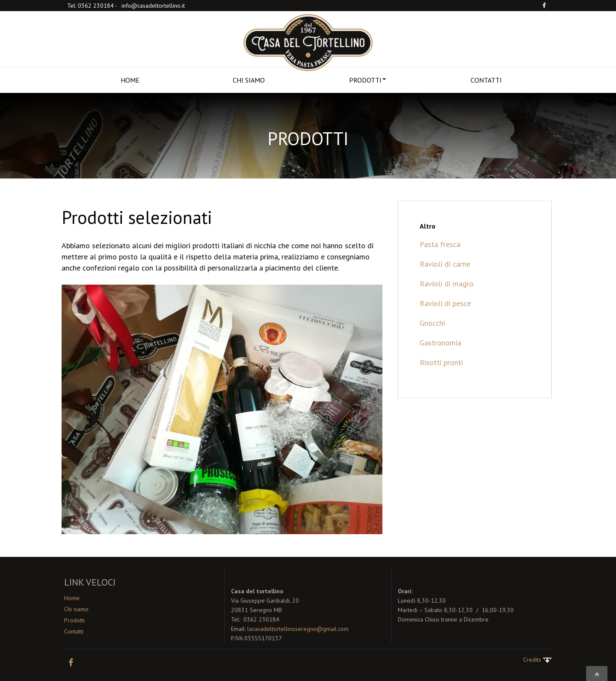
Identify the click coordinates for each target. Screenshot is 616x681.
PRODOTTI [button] (367, 80)
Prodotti (74, 620)
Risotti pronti (441, 372)
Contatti (74, 631)
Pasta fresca (440, 254)
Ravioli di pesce (445, 313)
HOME (130, 80)
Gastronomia (440, 352)
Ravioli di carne (445, 274)
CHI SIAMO (249, 80)
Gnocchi (432, 333)
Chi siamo (76, 609)
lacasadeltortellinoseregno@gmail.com (298, 629)
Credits (538, 660)
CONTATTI (486, 80)
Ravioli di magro (447, 293)
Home (72, 598)
